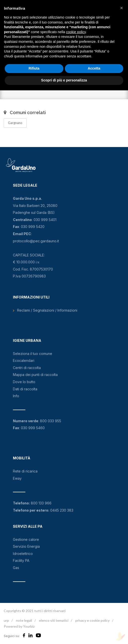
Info (16, 396)
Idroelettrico (23, 554)
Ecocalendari (24, 360)
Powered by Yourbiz (19, 626)
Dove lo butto (24, 382)
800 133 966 (41, 503)
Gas (16, 568)
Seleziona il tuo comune (33, 354)
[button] (122, 8)
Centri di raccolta (27, 368)
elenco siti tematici (54, 620)
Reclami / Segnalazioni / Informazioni (47, 310)
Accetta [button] (94, 68)
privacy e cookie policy (92, 620)
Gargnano (15, 123)
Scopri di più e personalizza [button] (64, 80)
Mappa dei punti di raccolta (35, 375)
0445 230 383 (62, 510)
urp (6, 620)
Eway (17, 478)
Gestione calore (26, 539)
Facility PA (21, 560)
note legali (24, 620)
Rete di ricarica (25, 471)
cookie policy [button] (76, 32)
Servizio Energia (26, 546)
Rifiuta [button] (34, 68)
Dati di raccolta (25, 389)
